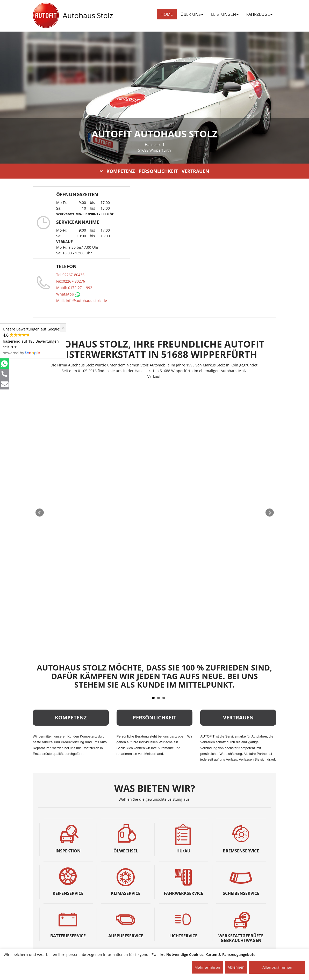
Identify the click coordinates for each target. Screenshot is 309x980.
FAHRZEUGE (259, 14)
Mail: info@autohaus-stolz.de (82, 301)
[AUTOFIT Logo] (46, 16)
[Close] (63, 328)
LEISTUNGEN (225, 14)
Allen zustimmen (277, 967)
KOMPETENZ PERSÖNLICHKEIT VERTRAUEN (154, 171)
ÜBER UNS (192, 14)
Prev (40, 513)
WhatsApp (68, 294)
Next (270, 513)
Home (167, 14)
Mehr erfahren (207, 967)
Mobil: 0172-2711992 (74, 288)
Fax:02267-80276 (71, 281)
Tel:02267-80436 (70, 275)
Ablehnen (236, 967)
